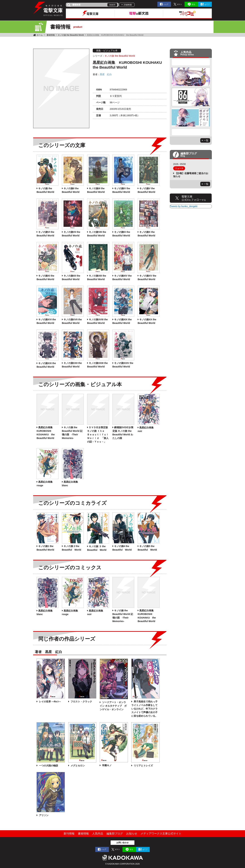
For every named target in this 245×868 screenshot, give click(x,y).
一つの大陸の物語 (48, 766)
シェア (166, 4)
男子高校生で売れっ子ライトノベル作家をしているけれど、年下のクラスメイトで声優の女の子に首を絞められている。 (144, 709)
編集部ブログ (115, 834)
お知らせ (132, 834)
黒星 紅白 (106, 74)
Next (191, 132)
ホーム (40, 35)
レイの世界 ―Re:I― (50, 702)
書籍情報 (51, 35)
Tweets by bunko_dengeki (184, 206)
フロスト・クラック (81, 702)
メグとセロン (77, 766)
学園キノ (107, 765)
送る (193, 4)
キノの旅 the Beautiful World (71, 35)
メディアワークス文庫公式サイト (161, 834)
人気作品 (98, 834)
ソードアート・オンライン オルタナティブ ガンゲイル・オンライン (113, 706)
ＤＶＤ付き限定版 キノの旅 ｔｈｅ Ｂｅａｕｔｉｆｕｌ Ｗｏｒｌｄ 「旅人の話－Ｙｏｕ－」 (99, 435)
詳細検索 (128, 5)
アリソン (43, 815)
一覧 (206, 140)
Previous (191, 62)
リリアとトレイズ (143, 766)
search (112, 5)
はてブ (207, 4)
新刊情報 (69, 834)
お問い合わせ (122, 843)
